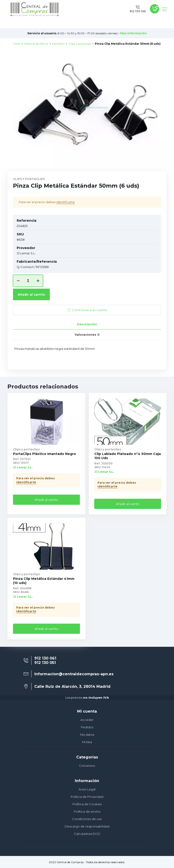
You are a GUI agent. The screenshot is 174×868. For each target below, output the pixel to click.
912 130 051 (45, 663)
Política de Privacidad (87, 797)
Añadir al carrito (31, 294)
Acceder (87, 720)
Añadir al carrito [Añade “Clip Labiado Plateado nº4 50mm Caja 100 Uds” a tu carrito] (128, 504)
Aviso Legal (87, 789)
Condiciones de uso (87, 819)
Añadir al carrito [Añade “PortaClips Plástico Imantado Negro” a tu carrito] (46, 500)
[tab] (87, 324)
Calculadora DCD (87, 834)
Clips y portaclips (80, 44)
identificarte (66, 202)
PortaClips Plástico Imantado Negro (44, 454)
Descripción (87, 324)
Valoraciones (87, 335)
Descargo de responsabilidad (87, 826)
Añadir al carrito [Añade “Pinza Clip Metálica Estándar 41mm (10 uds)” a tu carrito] (46, 629)
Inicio (17, 44)
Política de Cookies (87, 804)
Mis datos (87, 735)
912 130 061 (45, 658)
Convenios (87, 766)
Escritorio (58, 44)
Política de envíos (87, 811)
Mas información (133, 33)
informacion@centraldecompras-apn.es (74, 674)
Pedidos (87, 727)
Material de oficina (36, 44)
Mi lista (87, 742)
